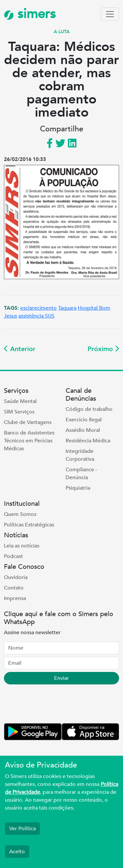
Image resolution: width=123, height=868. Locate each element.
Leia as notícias (22, 546)
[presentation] (54, 705)
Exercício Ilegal (84, 420)
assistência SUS (36, 316)
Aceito (17, 852)
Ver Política (22, 829)
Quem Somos (20, 514)
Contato (14, 588)
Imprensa (15, 598)
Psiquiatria (78, 488)
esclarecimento (39, 308)
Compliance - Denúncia (81, 474)
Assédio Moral (83, 430)
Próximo (103, 349)
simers (30, 14)
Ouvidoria (16, 577)
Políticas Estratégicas (29, 525)
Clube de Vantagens (28, 422)
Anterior (20, 349)
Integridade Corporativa (80, 455)
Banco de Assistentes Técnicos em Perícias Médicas (29, 441)
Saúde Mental (20, 401)
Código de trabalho (89, 409)
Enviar (61, 678)
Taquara (67, 308)
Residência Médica (88, 441)
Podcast (13, 556)
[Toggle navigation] (110, 14)
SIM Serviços (19, 412)
